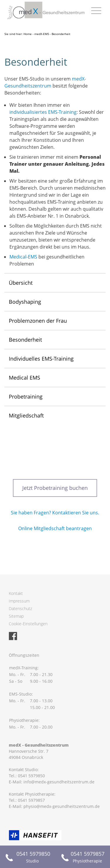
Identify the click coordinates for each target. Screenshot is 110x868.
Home (28, 34)
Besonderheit (25, 340)
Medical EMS (24, 378)
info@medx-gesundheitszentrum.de (59, 782)
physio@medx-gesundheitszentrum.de (62, 806)
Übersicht (21, 283)
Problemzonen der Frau (38, 321)
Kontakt (16, 593)
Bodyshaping (25, 302)
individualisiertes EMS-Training (43, 112)
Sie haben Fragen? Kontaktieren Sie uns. (55, 513)
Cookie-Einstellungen (28, 624)
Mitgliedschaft (26, 415)
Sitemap (16, 616)
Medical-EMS (23, 257)
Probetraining (26, 397)
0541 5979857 (31, 800)
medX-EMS (42, 34)
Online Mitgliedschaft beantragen (55, 528)
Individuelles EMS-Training (41, 359)
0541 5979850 (31, 776)
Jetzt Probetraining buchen (55, 488)
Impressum (19, 601)
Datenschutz (20, 608)
